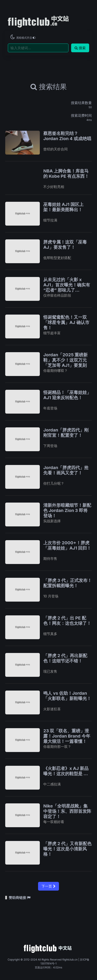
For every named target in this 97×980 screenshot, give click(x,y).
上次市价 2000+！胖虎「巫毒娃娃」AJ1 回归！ (67, 545)
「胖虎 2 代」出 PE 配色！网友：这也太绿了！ (67, 621)
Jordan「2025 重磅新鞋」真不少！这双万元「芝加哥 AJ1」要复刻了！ (65, 363)
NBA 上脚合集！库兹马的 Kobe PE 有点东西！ (66, 174)
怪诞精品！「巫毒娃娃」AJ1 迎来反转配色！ (67, 395)
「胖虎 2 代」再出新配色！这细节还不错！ (65, 658)
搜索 (80, 48)
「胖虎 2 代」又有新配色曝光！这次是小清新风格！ (67, 849)
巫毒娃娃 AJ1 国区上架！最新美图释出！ (63, 207)
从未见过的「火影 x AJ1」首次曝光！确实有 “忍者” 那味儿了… (67, 285)
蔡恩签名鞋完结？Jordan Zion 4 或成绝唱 (67, 136)
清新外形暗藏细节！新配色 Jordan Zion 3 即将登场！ (67, 510)
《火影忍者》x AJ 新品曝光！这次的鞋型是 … (66, 771)
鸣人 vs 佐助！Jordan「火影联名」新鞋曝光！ (67, 696)
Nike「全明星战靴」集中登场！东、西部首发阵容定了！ (67, 811)
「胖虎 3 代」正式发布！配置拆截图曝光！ (67, 583)
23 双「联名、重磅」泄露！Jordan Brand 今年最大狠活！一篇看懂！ (67, 736)
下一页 (48, 886)
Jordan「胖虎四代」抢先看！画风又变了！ (66, 470)
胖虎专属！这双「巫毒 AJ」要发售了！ (65, 245)
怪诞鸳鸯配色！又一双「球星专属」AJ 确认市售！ (66, 322)
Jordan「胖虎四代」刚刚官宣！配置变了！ (66, 433)
